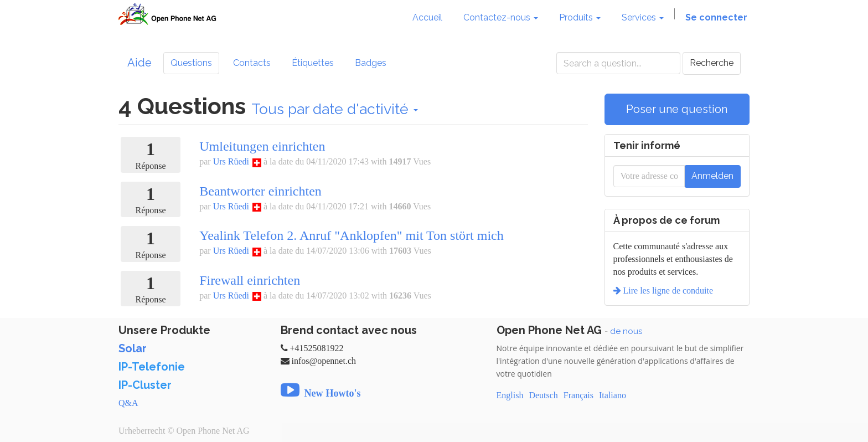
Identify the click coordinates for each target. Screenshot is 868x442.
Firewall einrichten (250, 280)
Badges (371, 63)
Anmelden (712, 176)
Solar (133, 348)
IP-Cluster (145, 385)
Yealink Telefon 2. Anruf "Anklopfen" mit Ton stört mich (352, 235)
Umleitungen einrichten (262, 146)
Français (578, 395)
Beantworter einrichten (260, 191)
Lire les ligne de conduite (667, 291)
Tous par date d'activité (335, 109)
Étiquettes (313, 63)
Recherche (712, 63)
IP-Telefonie (152, 367)
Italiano (613, 395)
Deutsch (543, 395)
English (510, 395)
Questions (191, 63)
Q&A (128, 403)
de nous (626, 331)
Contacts (252, 63)
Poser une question (677, 109)
